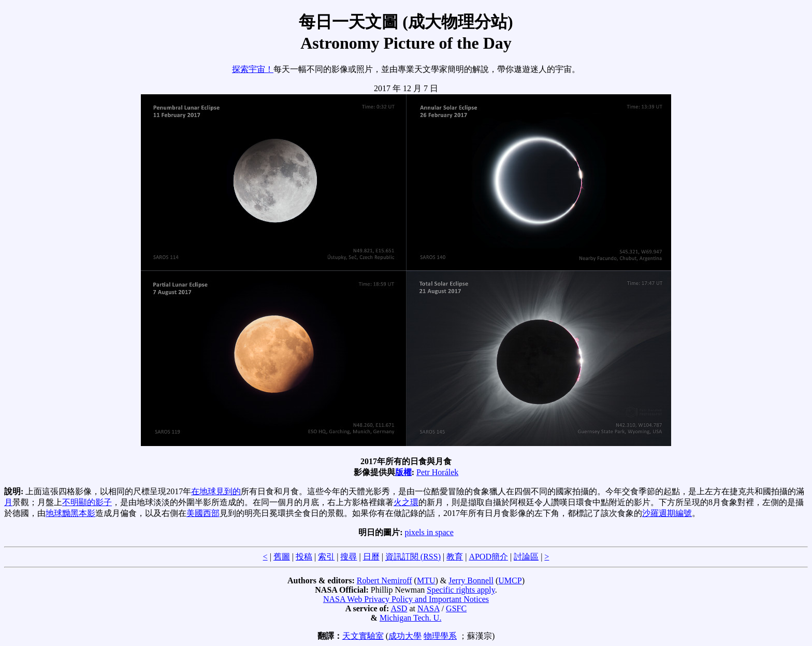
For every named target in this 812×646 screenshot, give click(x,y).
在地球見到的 (216, 491)
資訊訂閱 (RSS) (413, 557)
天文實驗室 (363, 636)
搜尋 (349, 557)
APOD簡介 (488, 557)
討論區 (526, 557)
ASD (399, 608)
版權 (403, 472)
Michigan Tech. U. (410, 618)
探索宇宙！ (253, 69)
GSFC (456, 608)
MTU (426, 580)
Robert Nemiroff (385, 580)
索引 (326, 557)
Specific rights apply (461, 590)
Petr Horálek (437, 472)
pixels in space (429, 532)
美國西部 (203, 513)
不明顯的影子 (87, 502)
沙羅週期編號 (667, 513)
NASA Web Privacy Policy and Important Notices (406, 599)
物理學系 (440, 636)
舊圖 (282, 557)
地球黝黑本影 (70, 513)
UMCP (510, 580)
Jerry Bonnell (471, 580)
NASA (429, 608)
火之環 (406, 502)
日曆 (371, 557)
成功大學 (405, 636)
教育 (455, 557)
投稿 (304, 557)
